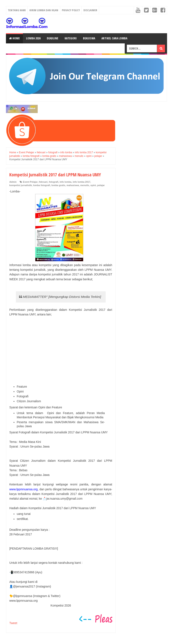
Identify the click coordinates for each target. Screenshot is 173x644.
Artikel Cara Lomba (114, 38)
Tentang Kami (17, 10)
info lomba (65, 182)
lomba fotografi (42, 185)
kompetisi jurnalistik (21, 185)
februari (43, 182)
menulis (85, 185)
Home (14, 38)
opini (93, 185)
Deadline (53, 38)
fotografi (54, 182)
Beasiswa (89, 38)
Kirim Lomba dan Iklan (44, 10)
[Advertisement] (61, 351)
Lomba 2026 (33, 38)
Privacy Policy (71, 10)
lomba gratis (58, 185)
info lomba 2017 (81, 182)
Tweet (13, 623)
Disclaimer (90, 10)
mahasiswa (73, 185)
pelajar (101, 185)
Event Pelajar (30, 182)
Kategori (71, 38)
